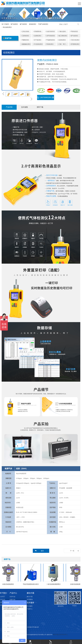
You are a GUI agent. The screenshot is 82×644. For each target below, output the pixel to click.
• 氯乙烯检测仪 (62, 36)
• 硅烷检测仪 (62, 40)
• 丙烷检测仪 (49, 44)
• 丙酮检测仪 (25, 40)
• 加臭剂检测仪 (50, 31)
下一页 (72, 551)
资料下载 (40, 107)
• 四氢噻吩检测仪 (39, 31)
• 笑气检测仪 (37, 40)
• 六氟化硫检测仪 (63, 31)
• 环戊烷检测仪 (38, 44)
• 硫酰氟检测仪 (26, 44)
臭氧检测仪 (33, 24)
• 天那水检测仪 (75, 40)
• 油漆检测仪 (37, 36)
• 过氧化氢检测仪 (26, 31)
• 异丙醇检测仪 (75, 44)
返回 (42, 551)
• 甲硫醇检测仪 (50, 40)
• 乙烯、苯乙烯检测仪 (65, 44)
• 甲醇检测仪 (74, 31)
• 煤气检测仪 (74, 36)
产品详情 (9, 107)
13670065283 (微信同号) (46, 98)
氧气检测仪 (14, 24)
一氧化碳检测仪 (7, 27)
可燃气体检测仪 (43, 24)
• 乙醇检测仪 (25, 36)
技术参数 (25, 107)
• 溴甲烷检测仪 (50, 36)
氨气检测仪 (23, 24)
